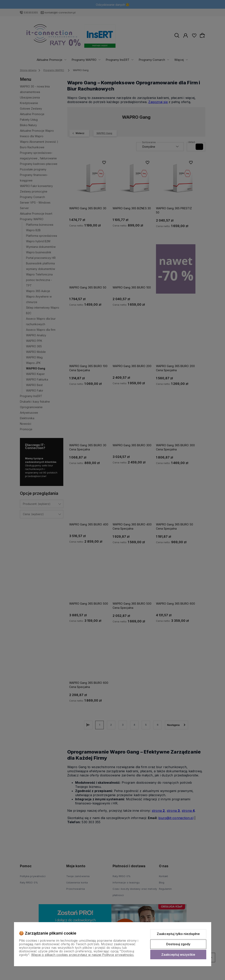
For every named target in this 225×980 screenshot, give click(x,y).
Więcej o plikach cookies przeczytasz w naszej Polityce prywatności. (83, 955)
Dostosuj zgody (178, 944)
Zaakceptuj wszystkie (178, 955)
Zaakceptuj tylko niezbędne (178, 934)
